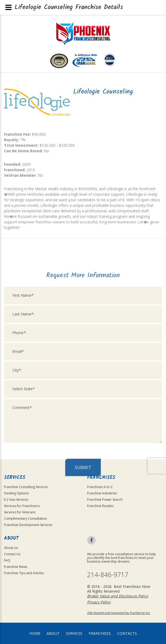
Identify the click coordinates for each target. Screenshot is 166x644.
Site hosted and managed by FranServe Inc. (119, 613)
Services (74, 633)
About (53, 633)
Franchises (100, 633)
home (35, 633)
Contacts (127, 633)
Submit (83, 594)
